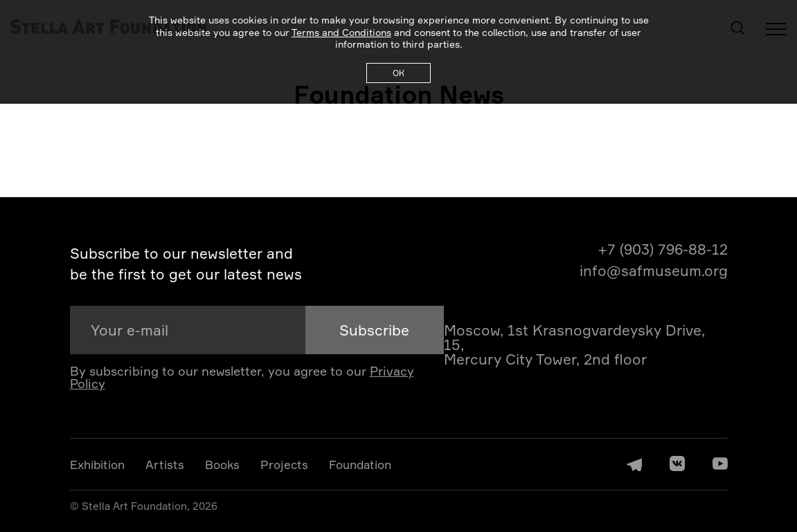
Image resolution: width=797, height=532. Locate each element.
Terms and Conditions (341, 32)
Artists (165, 465)
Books (222, 465)
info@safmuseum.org (654, 271)
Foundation (360, 465)
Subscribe (374, 330)
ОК (398, 73)
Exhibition (97, 465)
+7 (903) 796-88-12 (663, 249)
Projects (284, 465)
